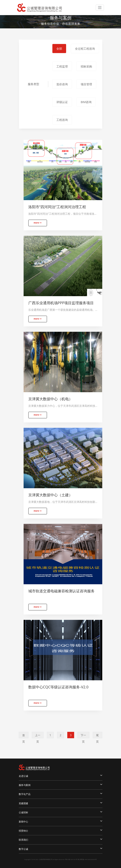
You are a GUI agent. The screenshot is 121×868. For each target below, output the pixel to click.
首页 (24, 736)
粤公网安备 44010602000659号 (87, 859)
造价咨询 (62, 84)
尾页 (97, 736)
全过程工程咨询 (85, 49)
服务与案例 (61, 785)
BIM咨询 (86, 102)
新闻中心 (61, 821)
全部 (59, 49)
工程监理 (62, 66)
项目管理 (86, 84)
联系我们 (61, 839)
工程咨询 (62, 120)
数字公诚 (61, 849)
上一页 (38, 736)
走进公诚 (61, 775)
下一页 (83, 736)
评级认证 (62, 102)
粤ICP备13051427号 (71, 859)
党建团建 (61, 803)
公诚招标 (61, 812)
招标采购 (86, 66)
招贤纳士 (61, 830)
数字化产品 (61, 794)
